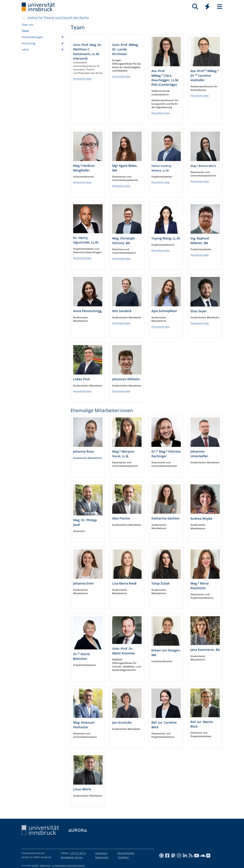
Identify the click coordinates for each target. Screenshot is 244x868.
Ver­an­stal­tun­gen (32, 37)
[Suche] (195, 7)
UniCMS (35, 866)
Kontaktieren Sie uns (72, 857)
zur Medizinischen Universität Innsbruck (68, 866)
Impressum (101, 853)
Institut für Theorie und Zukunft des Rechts (58, 18)
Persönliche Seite (82, 105)
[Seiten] (220, 7)
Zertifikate (123, 857)
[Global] (207, 7)
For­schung (28, 43)
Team (25, 31)
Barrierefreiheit (126, 853)
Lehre (25, 49)
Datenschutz (102, 857)
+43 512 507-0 (78, 853)
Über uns (28, 25)
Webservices (45, 866)
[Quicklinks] (207, 7)
